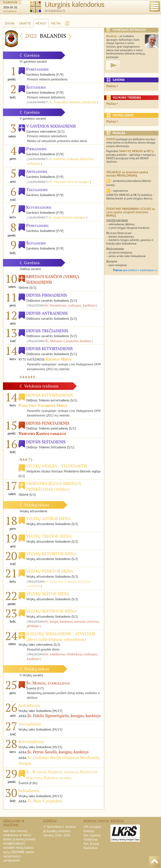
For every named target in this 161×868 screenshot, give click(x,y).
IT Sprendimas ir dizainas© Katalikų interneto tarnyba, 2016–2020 (60, 831)
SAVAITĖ (25, 23)
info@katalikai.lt (14, 843)
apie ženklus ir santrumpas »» (135, 270)
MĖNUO (41, 23)
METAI (56, 23)
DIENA (10, 23)
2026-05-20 (10, 7)
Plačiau (111, 86)
